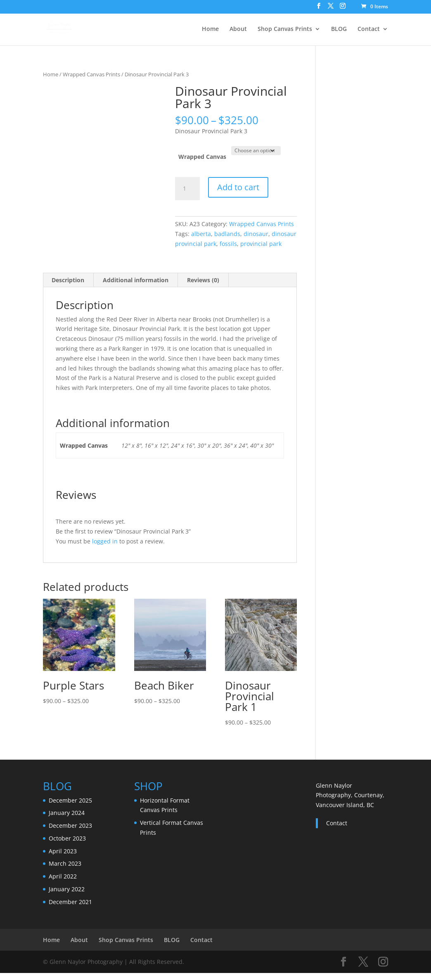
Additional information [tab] (136, 280)
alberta (201, 234)
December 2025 (70, 800)
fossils (228, 244)
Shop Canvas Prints (285, 29)
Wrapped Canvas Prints (91, 74)
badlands (227, 234)
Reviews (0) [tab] (203, 280)
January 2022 (67, 889)
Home (210, 29)
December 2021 (70, 902)
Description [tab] (68, 280)
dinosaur (256, 234)
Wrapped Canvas (202, 157)
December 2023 (70, 825)
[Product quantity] (187, 189)
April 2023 (63, 851)
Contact (369, 29)
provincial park (261, 244)
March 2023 (65, 863)
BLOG (339, 29)
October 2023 (67, 838)
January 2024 (67, 813)
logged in (105, 541)
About (238, 29)
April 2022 (63, 876)
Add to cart (238, 187)
